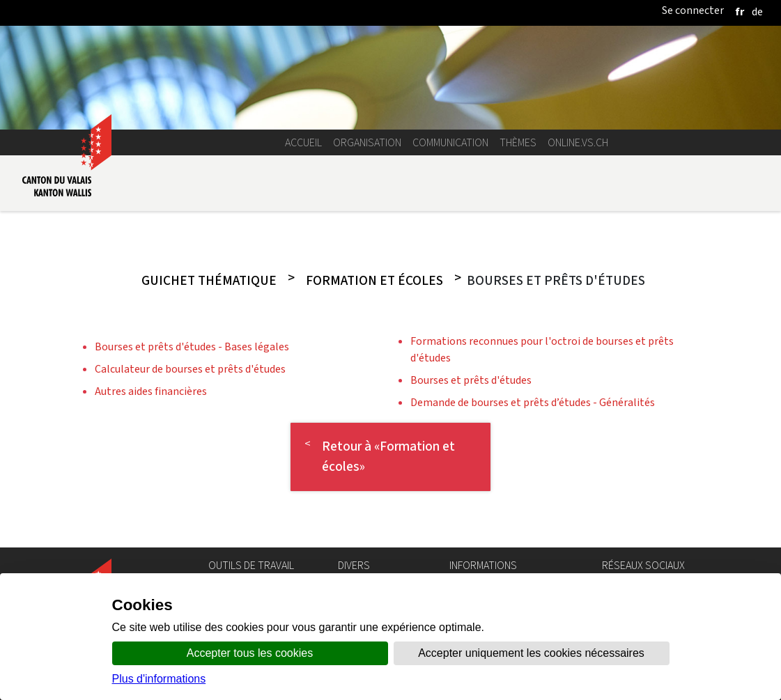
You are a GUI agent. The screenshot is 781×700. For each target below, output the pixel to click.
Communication (450, 142)
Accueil (303, 142)
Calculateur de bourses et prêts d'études (190, 369)
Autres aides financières (151, 391)
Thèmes (518, 142)
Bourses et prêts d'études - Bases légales (192, 347)
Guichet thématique (209, 281)
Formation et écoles (374, 281)
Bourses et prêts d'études (471, 380)
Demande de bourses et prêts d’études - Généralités (533, 402)
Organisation (367, 142)
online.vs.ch (578, 142)
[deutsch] (757, 11)
